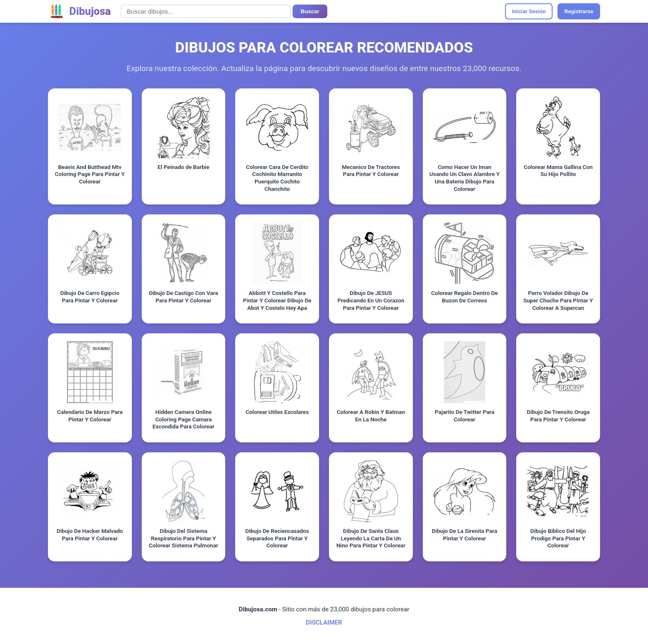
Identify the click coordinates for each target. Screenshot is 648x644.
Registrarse (579, 11)
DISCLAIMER (324, 623)
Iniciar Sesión (529, 11)
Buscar (310, 11)
